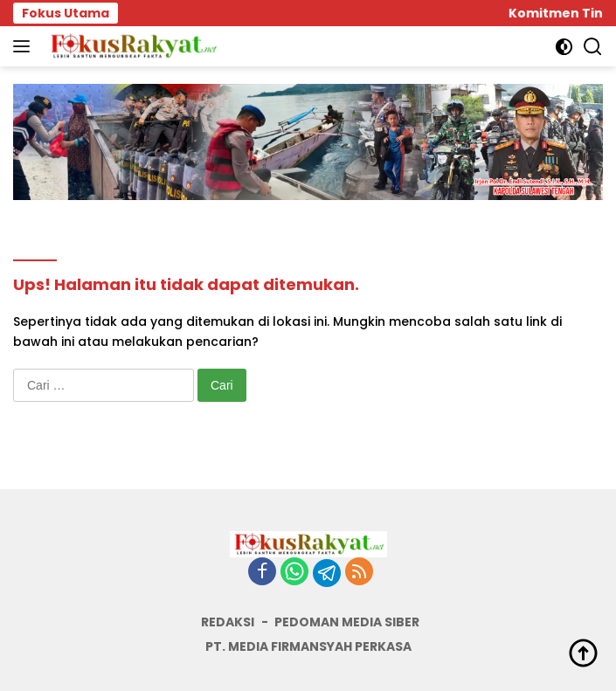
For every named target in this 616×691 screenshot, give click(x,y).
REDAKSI (228, 622)
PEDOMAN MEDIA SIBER (347, 622)
